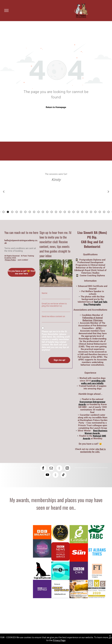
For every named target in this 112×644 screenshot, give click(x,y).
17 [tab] (47, 212)
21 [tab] (65, 212)
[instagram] (67, 468)
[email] (51, 468)
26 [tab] (87, 212)
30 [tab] (104, 212)
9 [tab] (12, 212)
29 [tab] (100, 212)
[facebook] (43, 468)
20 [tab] (60, 212)
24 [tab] (78, 212)
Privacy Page (59, 640)
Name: (45, 293)
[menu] (6, 10)
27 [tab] (91, 212)
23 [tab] (73, 212)
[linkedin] (59, 468)
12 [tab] (25, 212)
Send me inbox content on (53, 316)
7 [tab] (3, 212)
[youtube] (47, 475)
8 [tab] (8, 212)
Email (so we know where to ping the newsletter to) (54, 305)
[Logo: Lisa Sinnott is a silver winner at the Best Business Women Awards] (61, 534)
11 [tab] (21, 212)
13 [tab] (30, 212)
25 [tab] (82, 212)
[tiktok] (64, 475)
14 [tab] (34, 212)
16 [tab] (43, 212)
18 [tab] (52, 212)
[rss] (55, 475)
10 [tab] (17, 212)
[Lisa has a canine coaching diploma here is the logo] (79, 534)
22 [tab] (69, 212)
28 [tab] (95, 212)
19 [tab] (56, 212)
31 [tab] (108, 212)
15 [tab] (38, 212)
